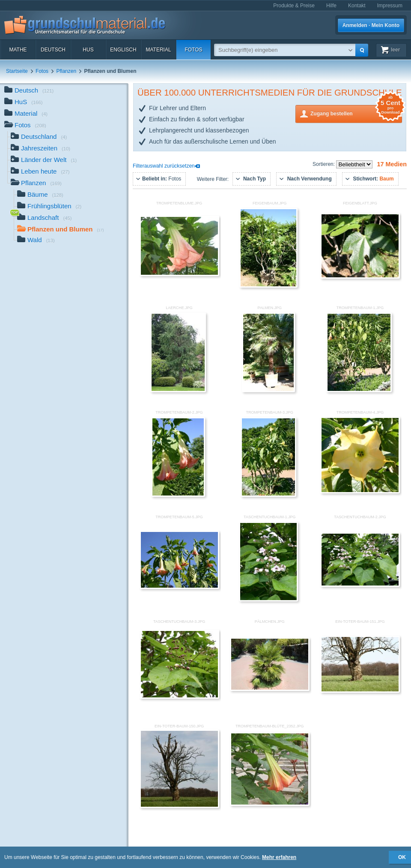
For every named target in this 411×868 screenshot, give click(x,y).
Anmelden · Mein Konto (371, 25)
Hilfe (331, 6)
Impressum (390, 6)
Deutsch (53, 50)
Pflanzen (66, 71)
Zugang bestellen (356, 113)
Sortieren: (324, 164)
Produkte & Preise (294, 6)
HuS (88, 50)
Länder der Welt (44, 161)
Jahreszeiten (40, 149)
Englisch (123, 50)
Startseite (17, 71)
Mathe (18, 50)
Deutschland (39, 137)
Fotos (193, 50)
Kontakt (357, 6)
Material (158, 50)
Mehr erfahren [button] (279, 857)
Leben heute (40, 172)
